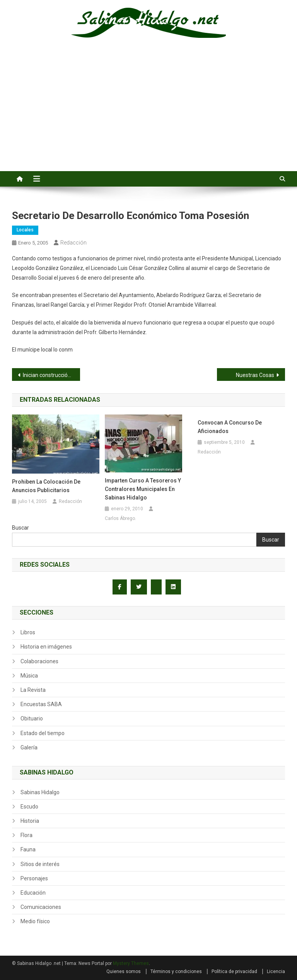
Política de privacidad (234, 972)
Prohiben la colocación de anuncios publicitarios (46, 486)
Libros (28, 632)
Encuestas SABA (41, 704)
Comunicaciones (41, 907)
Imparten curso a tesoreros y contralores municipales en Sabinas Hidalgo (143, 489)
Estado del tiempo (43, 733)
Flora (26, 835)
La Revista (33, 690)
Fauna (28, 849)
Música (29, 676)
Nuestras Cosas (255, 375)
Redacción (73, 243)
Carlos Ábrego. (120, 518)
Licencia (276, 972)
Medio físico (35, 921)
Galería (29, 747)
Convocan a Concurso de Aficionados (230, 427)
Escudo (29, 807)
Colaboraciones (39, 661)
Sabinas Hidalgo (40, 792)
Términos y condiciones (176, 972)
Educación (33, 893)
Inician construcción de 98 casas (52, 375)
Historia (30, 821)
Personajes (34, 878)
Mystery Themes (131, 963)
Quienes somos (124, 972)
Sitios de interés (40, 864)
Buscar (20, 528)
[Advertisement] (148, 113)
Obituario (32, 718)
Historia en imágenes (46, 647)
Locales (25, 230)
